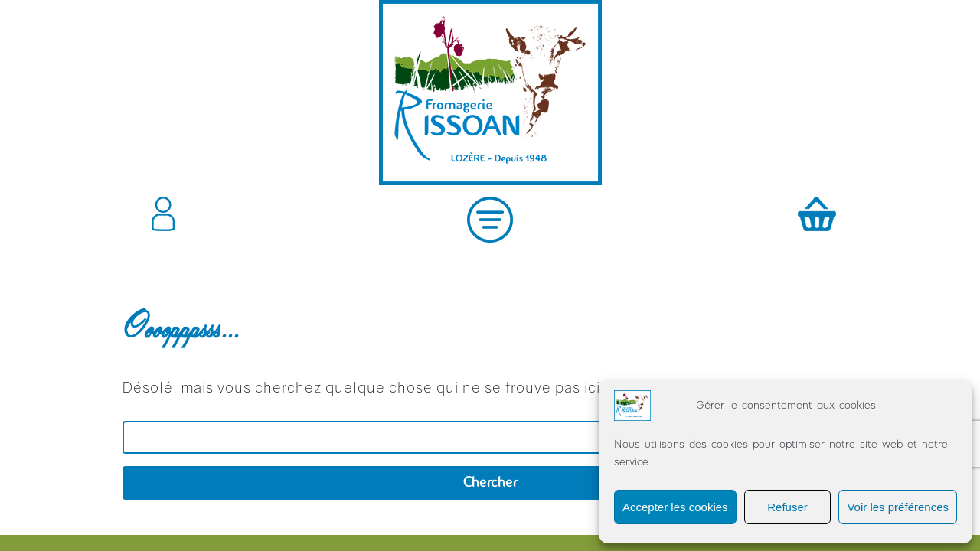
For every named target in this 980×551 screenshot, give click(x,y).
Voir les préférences (898, 507)
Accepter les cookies (675, 507)
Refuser (787, 507)
